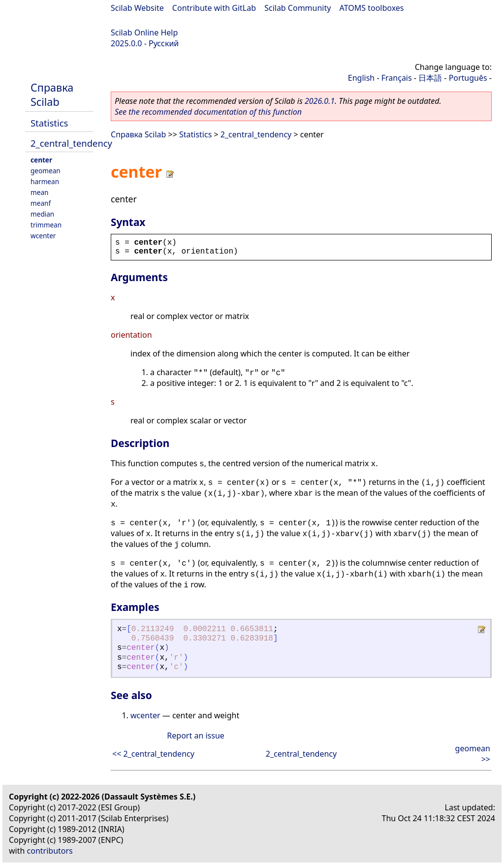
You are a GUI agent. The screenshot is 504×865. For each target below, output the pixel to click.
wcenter (43, 236)
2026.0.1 (320, 101)
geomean (46, 171)
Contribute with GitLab (214, 8)
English (361, 78)
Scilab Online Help (144, 32)
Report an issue (195, 736)
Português (468, 78)
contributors (50, 851)
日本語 (430, 78)
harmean (45, 181)
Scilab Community (298, 8)
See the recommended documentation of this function (208, 112)
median (42, 214)
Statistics (49, 123)
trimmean (46, 225)
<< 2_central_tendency (153, 754)
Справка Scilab (52, 95)
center (41, 160)
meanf (41, 203)
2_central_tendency (71, 143)
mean (39, 192)
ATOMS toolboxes (372, 8)
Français (397, 78)
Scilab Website (137, 8)
